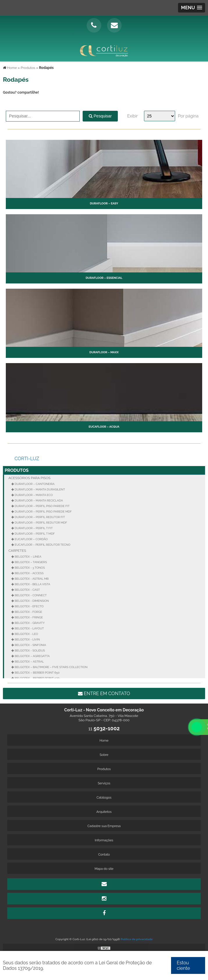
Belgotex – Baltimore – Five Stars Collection (51, 667)
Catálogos (104, 798)
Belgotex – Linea (28, 557)
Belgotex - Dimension (31, 601)
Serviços (104, 783)
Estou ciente (184, 965)
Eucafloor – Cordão (31, 539)
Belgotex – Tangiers (30, 562)
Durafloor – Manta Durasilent (39, 489)
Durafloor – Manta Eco (33, 495)
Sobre (104, 755)
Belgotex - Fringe (29, 617)
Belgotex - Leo (26, 634)
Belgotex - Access (29, 573)
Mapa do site (104, 869)
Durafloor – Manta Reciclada (38, 500)
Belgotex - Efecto (29, 606)
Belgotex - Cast (27, 590)
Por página (188, 116)
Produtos (17, 470)
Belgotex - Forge (28, 612)
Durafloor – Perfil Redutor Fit (39, 517)
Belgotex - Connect (30, 595)
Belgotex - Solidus (29, 650)
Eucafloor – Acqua (104, 427)
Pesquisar (100, 116)
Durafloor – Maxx (104, 352)
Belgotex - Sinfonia (30, 645)
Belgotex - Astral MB (31, 579)
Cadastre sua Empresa (104, 826)
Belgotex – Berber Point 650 (37, 673)
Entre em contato (104, 694)
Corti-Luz (27, 459)
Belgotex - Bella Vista (32, 584)
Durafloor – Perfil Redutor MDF (41, 523)
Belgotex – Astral (29, 662)
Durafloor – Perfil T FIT (33, 528)
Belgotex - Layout (29, 628)
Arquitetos (104, 812)
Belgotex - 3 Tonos (29, 568)
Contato (104, 855)
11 (104, 729)
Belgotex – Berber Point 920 (37, 678)
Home (104, 741)
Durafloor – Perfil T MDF (34, 534)
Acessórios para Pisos (30, 478)
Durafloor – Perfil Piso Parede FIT (42, 506)
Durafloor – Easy (104, 203)
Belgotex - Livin (27, 639)
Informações (104, 840)
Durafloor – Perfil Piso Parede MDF (43, 512)
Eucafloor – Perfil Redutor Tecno (42, 545)
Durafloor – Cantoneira (34, 484)
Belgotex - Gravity (29, 623)
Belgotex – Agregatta (32, 656)
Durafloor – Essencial (104, 278)
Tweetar (11, 102)
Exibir (132, 116)
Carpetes (17, 551)
